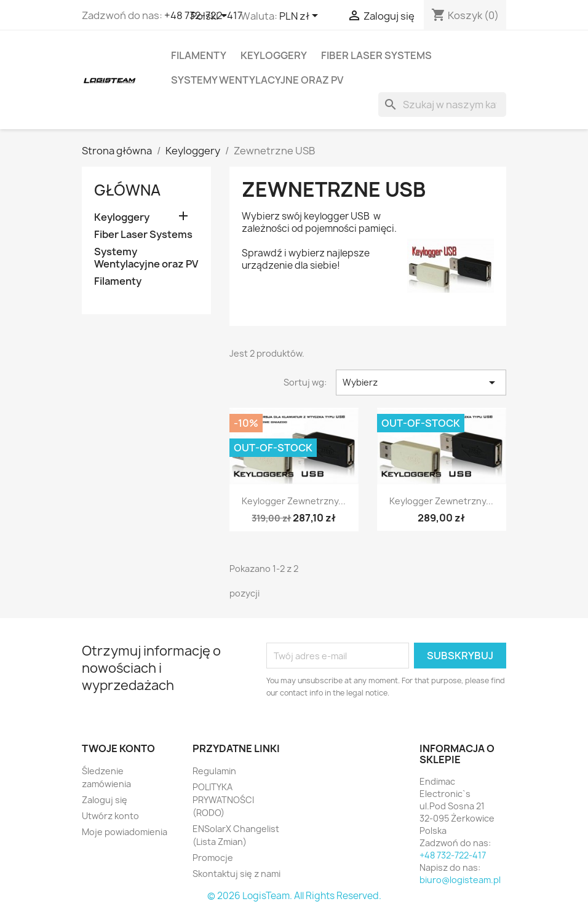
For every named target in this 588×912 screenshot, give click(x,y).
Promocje (213, 858)
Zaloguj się (105, 800)
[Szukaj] (442, 105)
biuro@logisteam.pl (460, 880)
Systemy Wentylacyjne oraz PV (257, 80)
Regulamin (214, 771)
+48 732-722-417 (453, 855)
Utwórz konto (110, 816)
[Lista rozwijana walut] (301, 17)
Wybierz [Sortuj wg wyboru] (421, 383)
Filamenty (199, 55)
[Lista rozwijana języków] (211, 17)
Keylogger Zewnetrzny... (294, 501)
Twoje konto (118, 748)
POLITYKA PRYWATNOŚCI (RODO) (223, 800)
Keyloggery (274, 55)
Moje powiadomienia (125, 832)
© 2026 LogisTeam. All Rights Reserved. (294, 896)
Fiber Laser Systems (376, 55)
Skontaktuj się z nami (236, 874)
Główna (127, 190)
